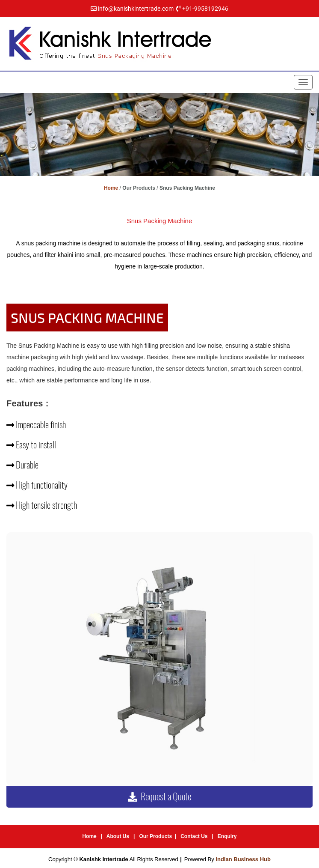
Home (111, 188)
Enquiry (227, 836)
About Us (118, 836)
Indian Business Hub (243, 859)
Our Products (155, 836)
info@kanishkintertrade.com (136, 9)
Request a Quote (159, 796)
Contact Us (194, 836)
